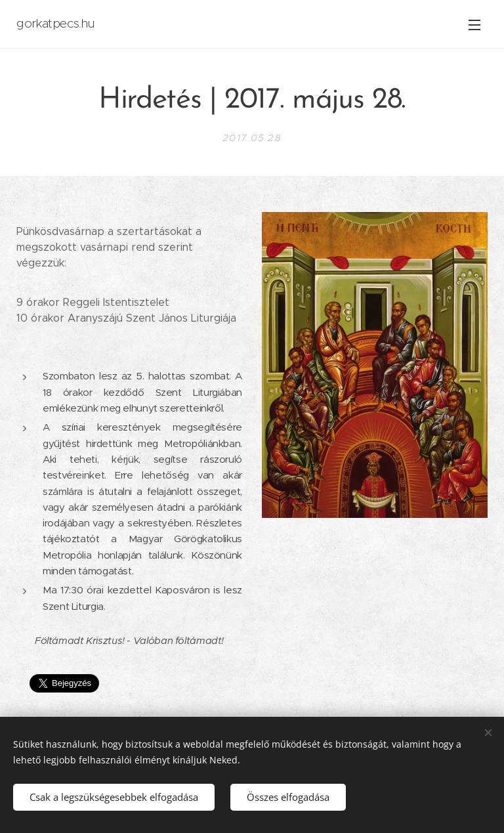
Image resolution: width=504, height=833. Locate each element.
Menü (474, 25)
